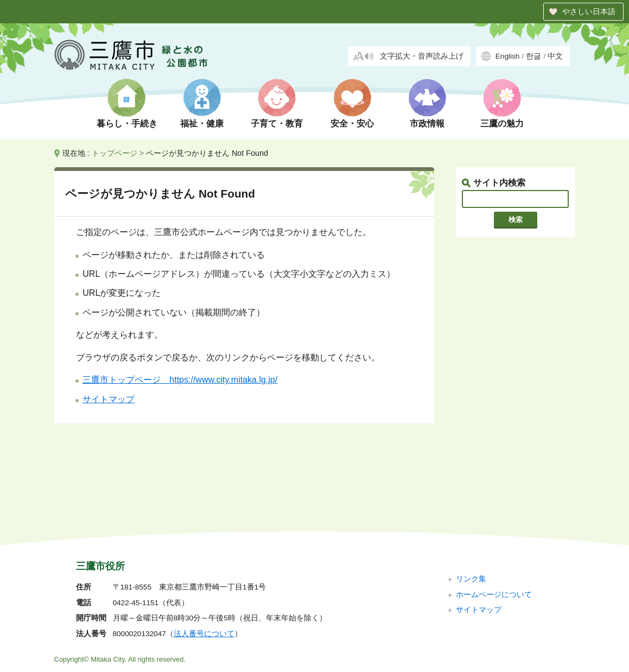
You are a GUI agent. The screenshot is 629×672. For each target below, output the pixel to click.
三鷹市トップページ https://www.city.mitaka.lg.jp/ (180, 380)
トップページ (115, 153)
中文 (555, 56)
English (508, 56)
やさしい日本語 (589, 11)
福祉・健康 (202, 123)
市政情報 (427, 123)
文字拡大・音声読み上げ (422, 56)
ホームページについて (494, 521)
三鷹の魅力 (502, 123)
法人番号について (204, 561)
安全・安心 (352, 123)
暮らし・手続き (127, 123)
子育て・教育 (277, 123)
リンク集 (471, 506)
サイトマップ (109, 399)
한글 (533, 56)
